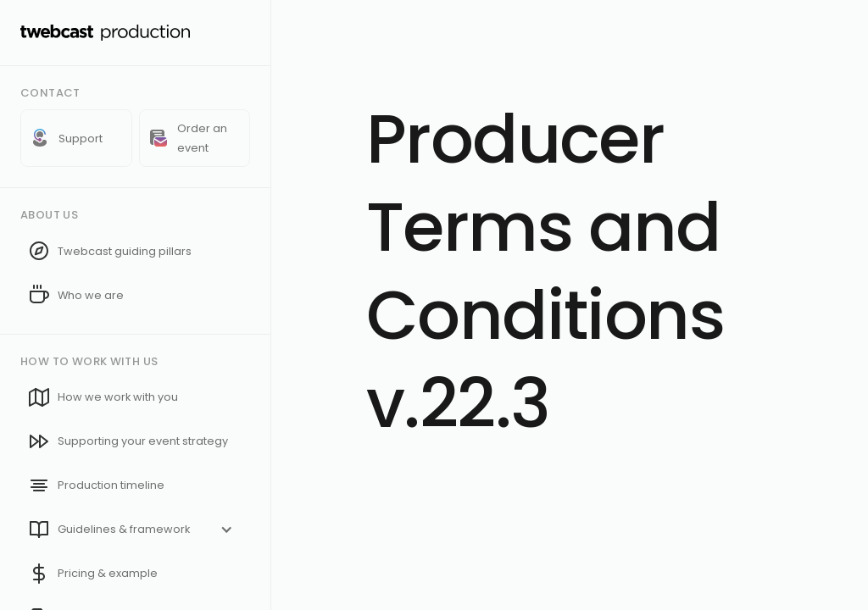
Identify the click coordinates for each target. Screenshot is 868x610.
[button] (135, 530)
